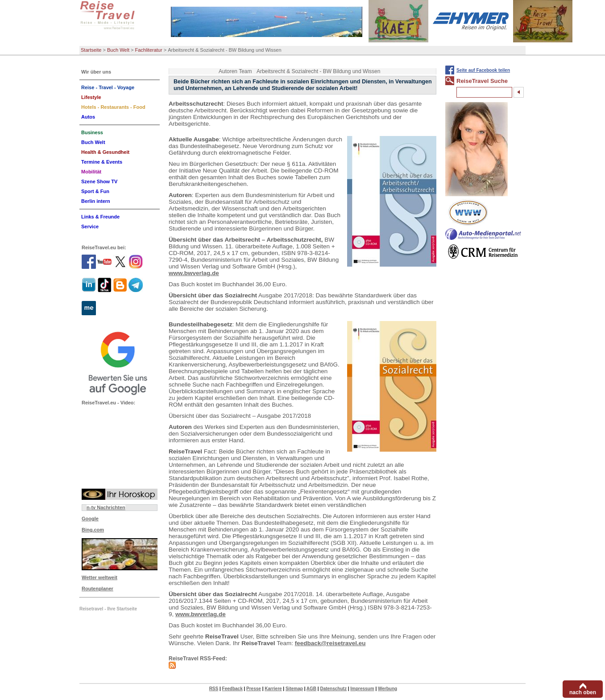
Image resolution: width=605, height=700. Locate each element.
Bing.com (93, 530)
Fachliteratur (149, 50)
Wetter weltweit (99, 577)
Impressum (362, 689)
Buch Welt (118, 50)
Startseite (91, 50)
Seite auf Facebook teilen (483, 70)
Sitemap (294, 689)
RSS (214, 689)
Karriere (273, 689)
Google (90, 519)
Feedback (232, 689)
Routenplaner (97, 589)
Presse (254, 689)
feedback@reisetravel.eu (330, 643)
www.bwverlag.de (194, 273)
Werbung (387, 689)
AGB (311, 689)
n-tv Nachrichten (106, 507)
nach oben (583, 692)
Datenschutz (333, 689)
